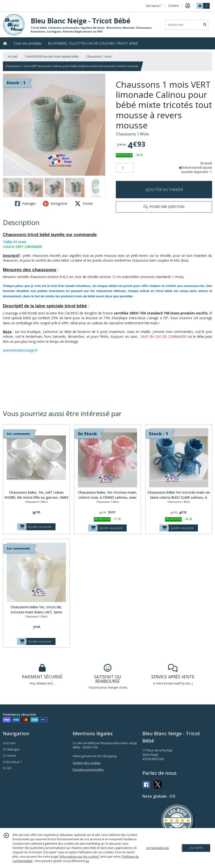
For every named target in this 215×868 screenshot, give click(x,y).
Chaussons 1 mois (99, 56)
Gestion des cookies (87, 763)
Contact (173, 6)
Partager (25, 204)
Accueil (13, 56)
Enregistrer (55, 204)
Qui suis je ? (12, 762)
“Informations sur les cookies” (79, 857)
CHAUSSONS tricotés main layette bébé (52, 56)
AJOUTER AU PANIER (164, 190)
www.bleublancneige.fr (20, 350)
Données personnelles (88, 770)
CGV (7, 768)
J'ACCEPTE (196, 848)
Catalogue (11, 749)
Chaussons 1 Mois (132, 134)
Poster (84, 204)
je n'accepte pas (158, 848)
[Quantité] (125, 168)
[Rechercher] (205, 25)
